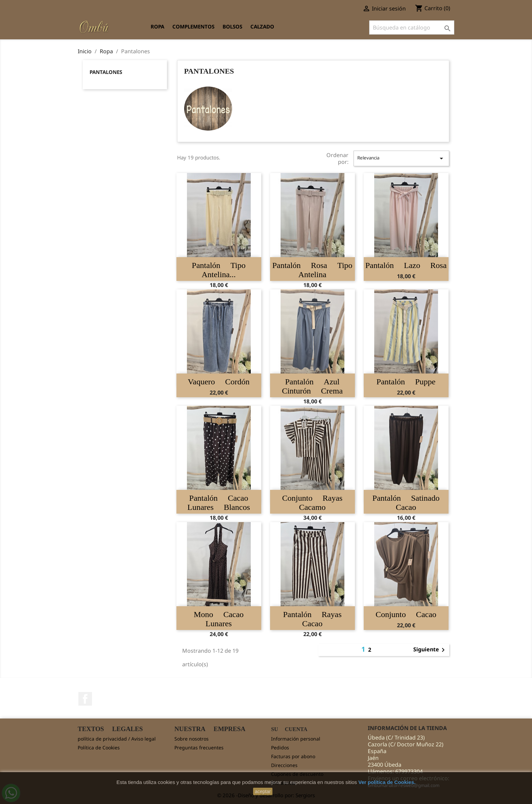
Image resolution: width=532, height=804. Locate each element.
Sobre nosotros (192, 739)
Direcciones (284, 765)
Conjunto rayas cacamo (312, 502)
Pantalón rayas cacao (312, 619)
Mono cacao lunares (219, 619)
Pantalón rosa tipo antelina (312, 270)
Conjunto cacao (406, 614)
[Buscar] (412, 27)
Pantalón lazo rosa (406, 265)
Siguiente (430, 650)
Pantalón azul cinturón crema (312, 386)
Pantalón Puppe (406, 382)
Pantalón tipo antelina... (218, 270)
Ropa (157, 26)
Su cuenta (289, 729)
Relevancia (401, 158)
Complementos (193, 26)
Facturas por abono (293, 756)
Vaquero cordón (219, 382)
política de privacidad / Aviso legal (117, 739)
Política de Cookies (99, 748)
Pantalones (106, 72)
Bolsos (232, 26)
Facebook (85, 699)
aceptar (263, 791)
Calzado (262, 26)
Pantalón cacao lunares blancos (219, 502)
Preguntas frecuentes (199, 748)
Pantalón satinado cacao (406, 502)
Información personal (296, 739)
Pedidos (280, 748)
